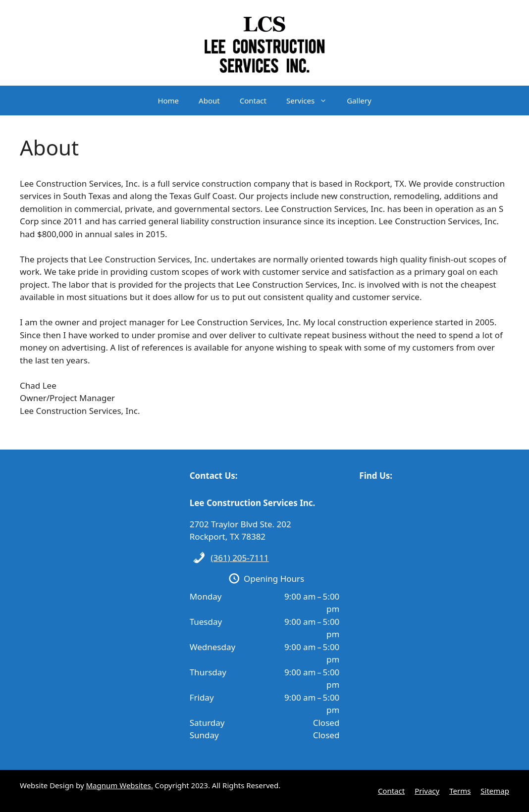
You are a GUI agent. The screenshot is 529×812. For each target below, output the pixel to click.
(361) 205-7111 (239, 558)
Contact (253, 101)
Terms (460, 791)
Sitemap (495, 791)
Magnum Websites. (120, 785)
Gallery (359, 101)
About (209, 101)
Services (312, 101)
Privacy (427, 791)
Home (168, 101)
